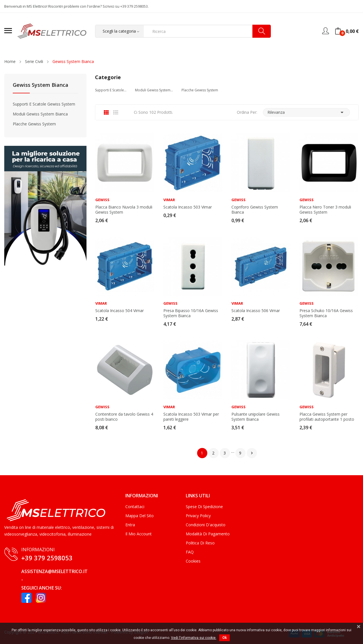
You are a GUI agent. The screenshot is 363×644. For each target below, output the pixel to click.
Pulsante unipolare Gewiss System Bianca (256, 417)
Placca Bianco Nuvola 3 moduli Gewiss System (124, 210)
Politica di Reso (200, 543)
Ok (224, 638)
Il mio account (139, 534)
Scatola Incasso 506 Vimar (256, 311)
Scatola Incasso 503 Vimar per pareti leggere (191, 417)
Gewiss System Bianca (41, 85)
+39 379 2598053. (134, 6)
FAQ (190, 552)
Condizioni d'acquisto (206, 525)
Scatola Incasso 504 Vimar (120, 311)
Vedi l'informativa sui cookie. (194, 638)
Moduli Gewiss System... (154, 90)
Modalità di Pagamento (208, 534)
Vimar (169, 200)
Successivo (252, 453)
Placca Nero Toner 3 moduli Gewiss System (325, 210)
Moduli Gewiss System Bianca (40, 114)
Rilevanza (306, 112)
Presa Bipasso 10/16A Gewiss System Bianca (191, 313)
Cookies (193, 561)
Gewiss (102, 200)
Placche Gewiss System (34, 124)
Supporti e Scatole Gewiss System (44, 104)
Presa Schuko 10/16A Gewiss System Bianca (326, 313)
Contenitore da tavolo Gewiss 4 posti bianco (124, 417)
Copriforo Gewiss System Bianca (255, 210)
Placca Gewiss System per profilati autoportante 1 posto (327, 417)
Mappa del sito (140, 516)
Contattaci (135, 507)
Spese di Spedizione (204, 507)
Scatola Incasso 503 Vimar (188, 207)
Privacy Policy (198, 516)
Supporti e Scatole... (111, 90)
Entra (130, 525)
